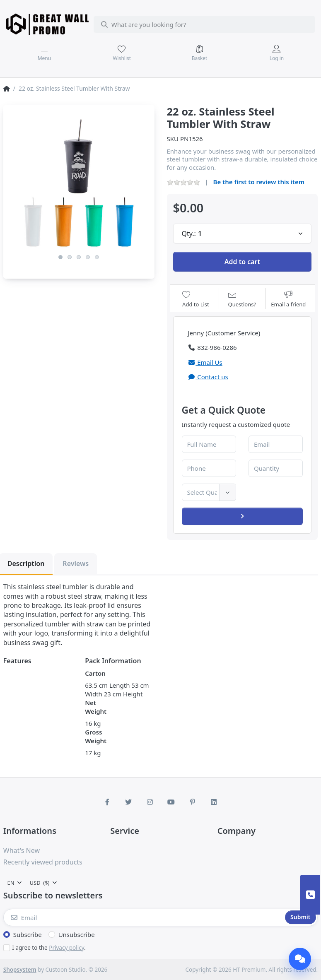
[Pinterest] (193, 802)
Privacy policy (66, 948)
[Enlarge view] (79, 181)
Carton (95, 673)
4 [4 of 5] (88, 257)
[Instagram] (150, 802)
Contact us (208, 377)
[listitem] (79, 181)
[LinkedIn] (214, 802)
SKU (173, 139)
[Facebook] (107, 802)
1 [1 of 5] (60, 257)
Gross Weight (96, 736)
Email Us (205, 362)
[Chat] (300, 959)
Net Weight (96, 707)
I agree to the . (49, 948)
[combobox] (205, 24)
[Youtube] (171, 802)
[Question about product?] (242, 299)
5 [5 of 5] (97, 257)
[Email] (144, 917)
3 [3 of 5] (79, 257)
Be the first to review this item (259, 182)
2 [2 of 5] (70, 257)
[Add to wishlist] (196, 299)
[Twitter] (128, 802)
